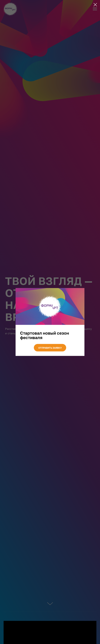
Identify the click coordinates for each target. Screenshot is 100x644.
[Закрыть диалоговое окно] (95, 5)
